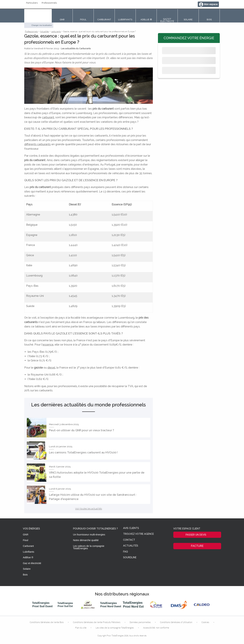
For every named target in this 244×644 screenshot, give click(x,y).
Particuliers (32, 3)
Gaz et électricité (32, 563)
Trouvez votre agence (138, 534)
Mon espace (211, 4)
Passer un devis (196, 535)
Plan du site (81, 628)
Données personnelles (140, 622)
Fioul (26, 540)
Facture (197, 546)
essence (48, 345)
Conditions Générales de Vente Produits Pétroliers (97, 622)
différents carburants (37, 144)
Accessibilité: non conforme (156, 628)
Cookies (205, 622)
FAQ (126, 552)
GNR (26, 535)
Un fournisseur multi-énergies (89, 535)
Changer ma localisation (42, 25)
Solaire (27, 569)
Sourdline (130, 557)
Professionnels (49, 3)
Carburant (28, 546)
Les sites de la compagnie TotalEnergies (115, 628)
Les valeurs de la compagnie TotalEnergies (89, 547)
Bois (25, 575)
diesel (51, 368)
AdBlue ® (28, 557)
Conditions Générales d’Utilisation (176, 622)
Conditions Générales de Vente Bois (47, 622)
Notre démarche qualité (86, 540)
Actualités (131, 546)
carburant (48, 117)
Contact (129, 540)
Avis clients (131, 528)
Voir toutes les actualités (89, 508)
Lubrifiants (29, 552)
